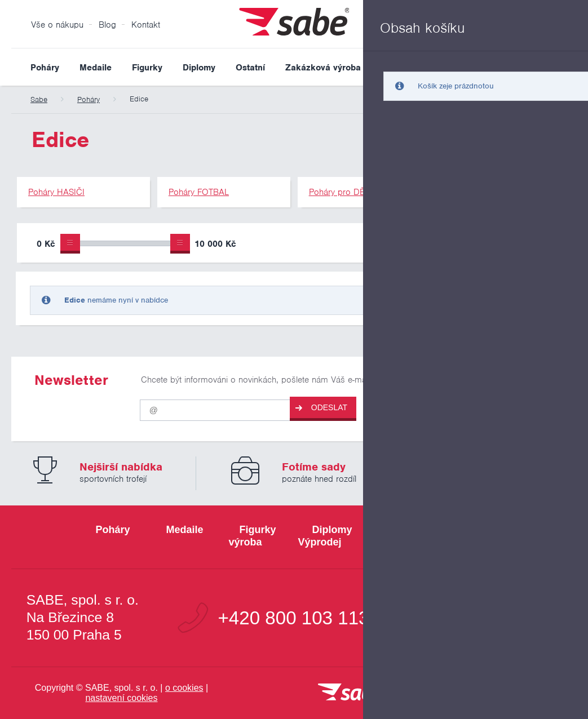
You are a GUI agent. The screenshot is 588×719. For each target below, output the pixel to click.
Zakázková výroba (323, 68)
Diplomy (199, 68)
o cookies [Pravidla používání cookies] (184, 688)
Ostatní (250, 68)
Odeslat (321, 408)
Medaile (96, 68)
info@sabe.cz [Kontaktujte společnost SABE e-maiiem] (505, 618)
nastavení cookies (121, 698)
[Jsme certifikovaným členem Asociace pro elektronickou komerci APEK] (524, 693)
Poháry (45, 68)
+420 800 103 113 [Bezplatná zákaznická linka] (293, 618)
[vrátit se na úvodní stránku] (351, 693)
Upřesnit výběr (519, 243)
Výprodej (399, 68)
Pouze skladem (415, 245)
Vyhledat (568, 67)
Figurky (147, 68)
